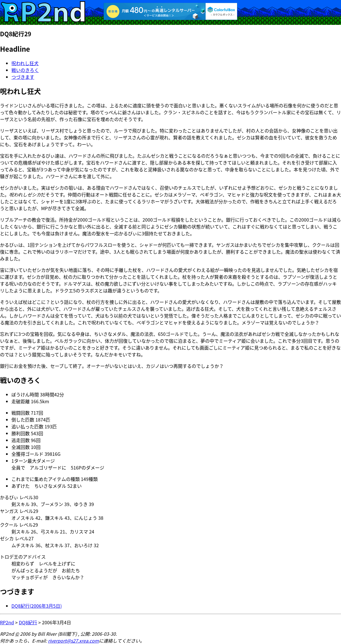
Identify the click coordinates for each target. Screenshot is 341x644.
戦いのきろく (25, 70)
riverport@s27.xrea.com (73, 641)
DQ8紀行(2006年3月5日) (37, 606)
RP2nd (7, 622)
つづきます (23, 77)
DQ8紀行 (28, 622)
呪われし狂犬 (25, 63)
